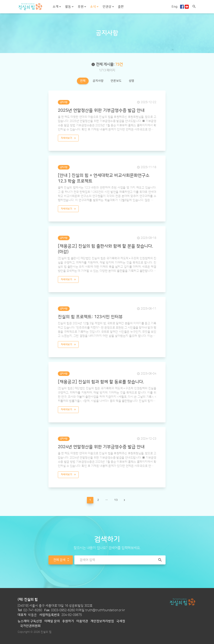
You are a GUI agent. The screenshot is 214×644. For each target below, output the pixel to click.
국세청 (121, 621)
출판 (121, 7)
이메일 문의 (52, 621)
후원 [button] (81, 7)
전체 (83, 81)
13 (116, 500)
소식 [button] (93, 7)
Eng (175, 7)
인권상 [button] (107, 7)
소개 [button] (56, 7)
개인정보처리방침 (102, 621)
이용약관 (82, 621)
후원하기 (68, 621)
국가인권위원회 (30, 626)
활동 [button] (68, 7)
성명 (131, 81)
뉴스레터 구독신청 (30, 621)
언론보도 (116, 81)
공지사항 (98, 81)
